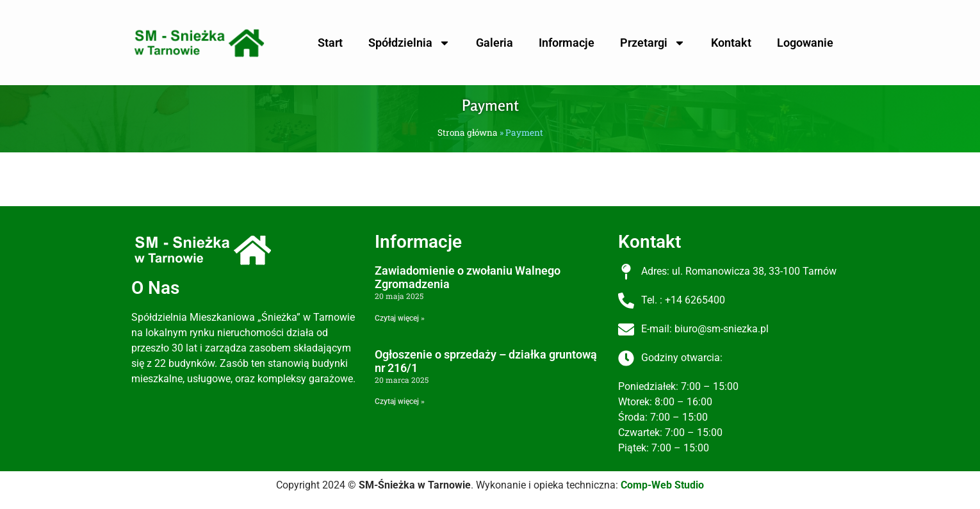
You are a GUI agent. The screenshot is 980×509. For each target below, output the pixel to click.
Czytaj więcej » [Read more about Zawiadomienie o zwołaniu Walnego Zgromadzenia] (400, 318)
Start (330, 43)
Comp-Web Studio (662, 485)
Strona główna (468, 133)
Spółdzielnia (409, 43)
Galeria (494, 43)
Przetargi (653, 43)
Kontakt (731, 43)
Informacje (567, 43)
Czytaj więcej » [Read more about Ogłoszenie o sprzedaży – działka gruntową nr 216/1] (400, 401)
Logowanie (805, 43)
